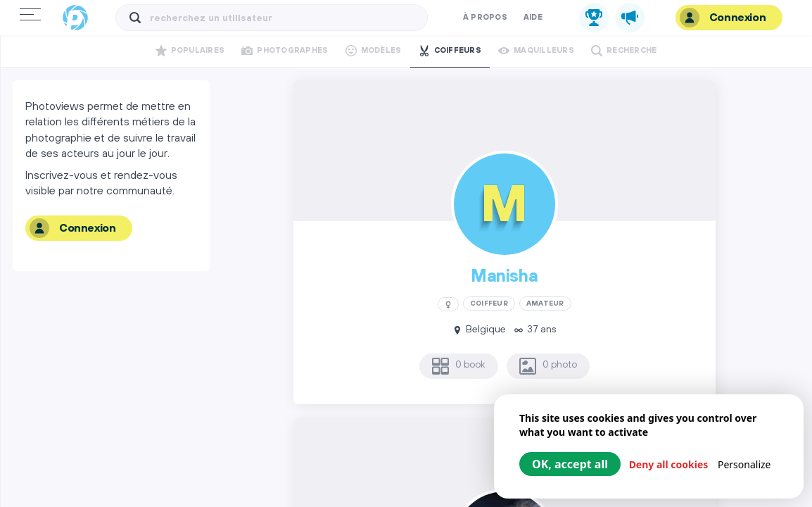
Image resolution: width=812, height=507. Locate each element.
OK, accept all (570, 464)
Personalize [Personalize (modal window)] (744, 464)
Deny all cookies (669, 464)
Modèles (374, 51)
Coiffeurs (450, 51)
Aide (533, 18)
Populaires (190, 51)
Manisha (504, 277)
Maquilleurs (536, 51)
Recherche (624, 51)
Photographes (285, 51)
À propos (485, 18)
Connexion (723, 18)
